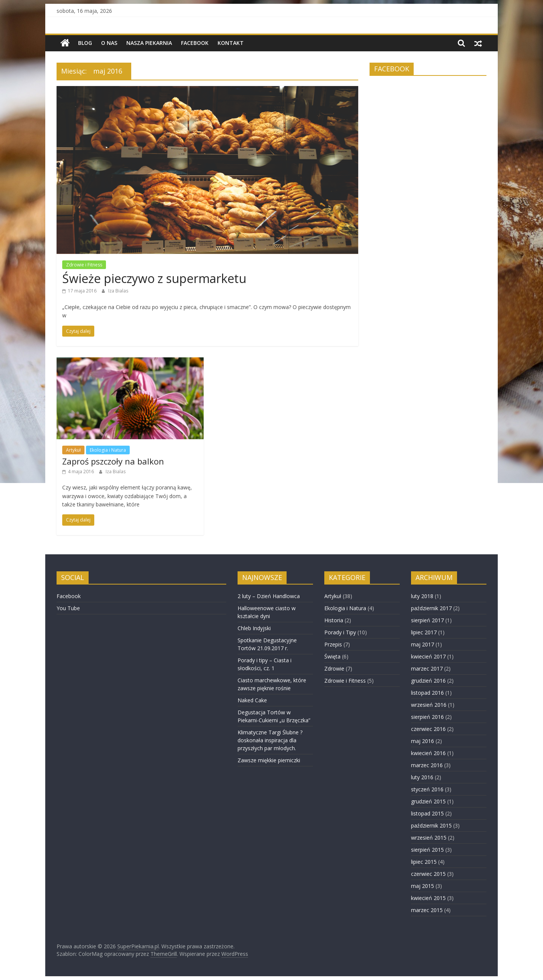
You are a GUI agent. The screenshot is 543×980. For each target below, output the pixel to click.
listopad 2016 (427, 693)
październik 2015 (431, 825)
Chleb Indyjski (254, 628)
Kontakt (231, 43)
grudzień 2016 (428, 681)
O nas (109, 43)
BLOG (85, 43)
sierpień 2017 (427, 620)
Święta (332, 656)
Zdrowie (334, 668)
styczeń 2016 (427, 789)
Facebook (195, 43)
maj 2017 (423, 644)
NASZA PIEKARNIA (149, 43)
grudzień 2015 (428, 801)
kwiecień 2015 (428, 898)
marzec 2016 (427, 765)
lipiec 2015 (424, 862)
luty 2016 (422, 777)
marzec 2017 (427, 668)
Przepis (333, 644)
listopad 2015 (427, 813)
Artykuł (73, 450)
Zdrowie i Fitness (84, 265)
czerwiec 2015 (428, 874)
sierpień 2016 (427, 717)
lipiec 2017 (424, 632)
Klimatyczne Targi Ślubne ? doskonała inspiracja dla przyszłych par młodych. (270, 740)
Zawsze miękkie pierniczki (269, 760)
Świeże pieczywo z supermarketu (154, 278)
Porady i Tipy (340, 632)
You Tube (68, 608)
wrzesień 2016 (429, 705)
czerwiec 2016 (428, 729)
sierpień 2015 (427, 850)
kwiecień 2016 (428, 753)
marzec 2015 (427, 910)
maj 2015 (423, 886)
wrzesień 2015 (429, 838)
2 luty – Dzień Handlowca (269, 596)
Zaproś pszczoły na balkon (113, 461)
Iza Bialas (118, 291)
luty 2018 (422, 596)
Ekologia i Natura (108, 450)
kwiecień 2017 (428, 656)
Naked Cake (252, 700)
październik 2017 (431, 608)
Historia (334, 620)
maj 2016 (423, 741)
